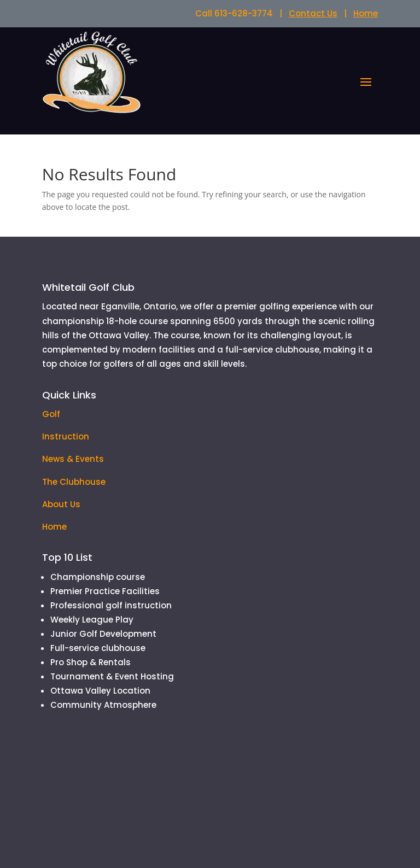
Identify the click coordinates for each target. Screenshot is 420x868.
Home (366, 13)
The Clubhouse (74, 482)
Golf (51, 414)
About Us (61, 504)
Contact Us (313, 13)
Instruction (66, 436)
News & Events (73, 459)
